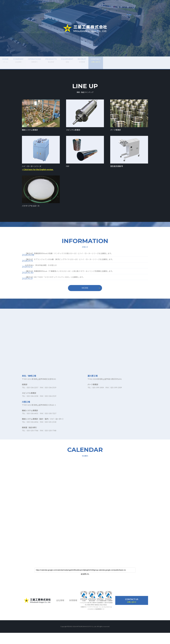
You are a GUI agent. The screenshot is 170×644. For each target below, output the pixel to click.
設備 (109, 63)
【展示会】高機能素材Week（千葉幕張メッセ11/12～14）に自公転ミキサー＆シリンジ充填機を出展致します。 (75, 279)
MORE (85, 299)
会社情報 (37, 63)
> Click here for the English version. (38, 169)
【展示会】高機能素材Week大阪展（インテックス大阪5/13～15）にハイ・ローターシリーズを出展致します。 (75, 255)
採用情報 (134, 63)
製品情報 (85, 63)
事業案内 (61, 63)
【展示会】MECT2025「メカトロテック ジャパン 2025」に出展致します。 (61, 288)
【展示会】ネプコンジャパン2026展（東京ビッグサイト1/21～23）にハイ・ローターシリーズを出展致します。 (75, 263)
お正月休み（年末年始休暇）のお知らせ (47, 271)
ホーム (12, 63)
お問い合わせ (132, 611)
